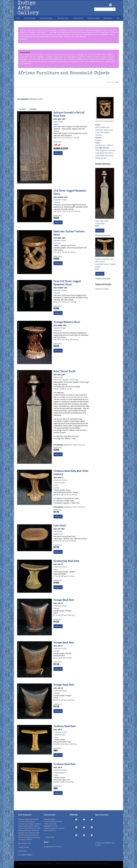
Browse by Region (30, 18)
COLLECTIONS (22, 851)
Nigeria (56, 124)
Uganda (56, 488)
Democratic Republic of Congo (76, 397)
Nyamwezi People (60, 200)
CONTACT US (52, 831)
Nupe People (58, 122)
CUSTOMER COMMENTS (25, 855)
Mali (102, 132)
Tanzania (57, 202)
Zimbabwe (57, 330)
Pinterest (114, 5)
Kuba (58, 397)
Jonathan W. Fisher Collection (74, 445)
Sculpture (99, 140)
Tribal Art (109, 145)
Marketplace (108, 18)
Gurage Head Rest (64, 600)
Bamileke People (60, 240)
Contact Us (90, 57)
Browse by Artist (78, 18)
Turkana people (59, 483)
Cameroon (57, 243)
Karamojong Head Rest (66, 561)
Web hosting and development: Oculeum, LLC (98, 864)
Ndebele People (60, 328)
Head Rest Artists (60, 480)
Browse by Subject (94, 18)
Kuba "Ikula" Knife (64, 372)
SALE (118, 18)
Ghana (106, 130)
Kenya (56, 485)
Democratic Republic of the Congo (66, 380)
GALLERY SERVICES (24, 847)
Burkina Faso (58, 534)
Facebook (108, 5)
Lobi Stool (60, 526)
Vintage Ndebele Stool (67, 322)
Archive (33, 109)
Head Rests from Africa (104, 153)
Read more (58, 142)
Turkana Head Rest (65, 727)
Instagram (110, 5)
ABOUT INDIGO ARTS (25, 843)
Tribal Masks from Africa (104, 155)
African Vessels (101, 158)
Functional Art (100, 145)
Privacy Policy (50, 837)
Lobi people (58, 531)
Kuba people (58, 377)
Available (24, 109)
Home (117, 82)
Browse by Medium (46, 18)
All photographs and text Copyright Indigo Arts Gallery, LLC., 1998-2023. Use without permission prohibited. (51, 864)
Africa (56, 569)
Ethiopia (56, 608)
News (18, 18)
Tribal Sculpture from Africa (105, 150)
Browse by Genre (63, 18)
